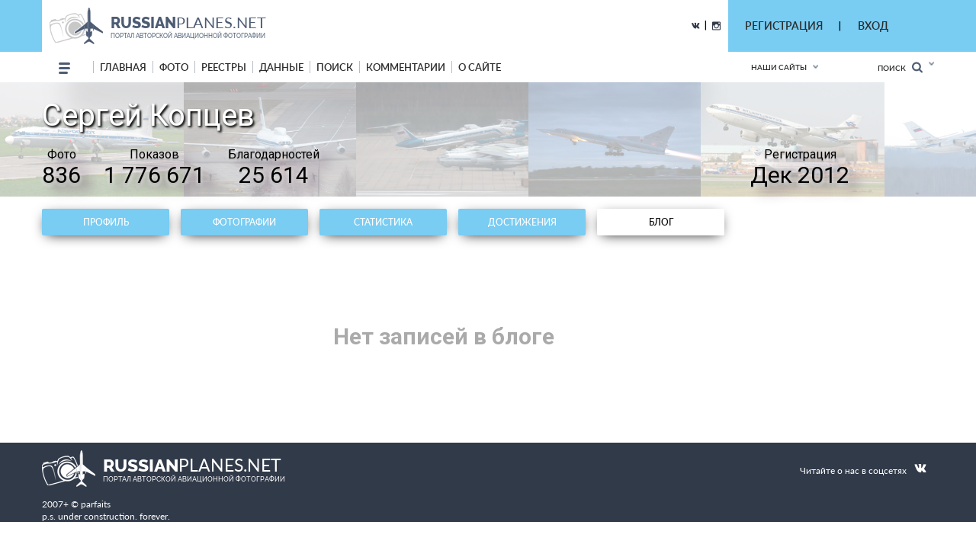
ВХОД (873, 26)
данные (281, 67)
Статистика (383, 222)
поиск (335, 67)
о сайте (480, 67)
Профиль (106, 222)
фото (174, 67)
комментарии (406, 67)
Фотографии (244, 222)
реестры (224, 67)
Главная (123, 67)
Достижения (522, 222)
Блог (661, 222)
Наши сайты (779, 67)
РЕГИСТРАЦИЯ (784, 26)
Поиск (900, 67)
